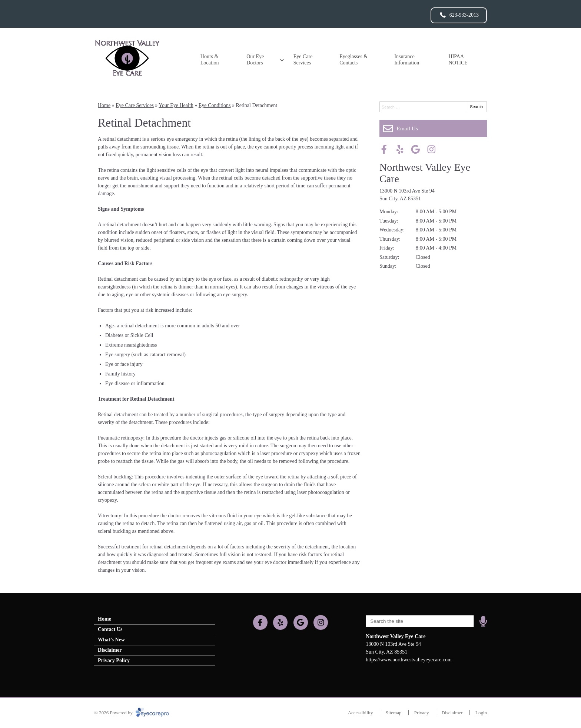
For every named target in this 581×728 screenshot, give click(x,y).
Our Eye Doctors (255, 60)
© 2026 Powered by (132, 713)
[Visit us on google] (416, 149)
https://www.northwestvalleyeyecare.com (409, 660)
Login (481, 713)
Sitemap (394, 713)
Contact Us (110, 629)
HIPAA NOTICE (458, 60)
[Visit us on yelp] (400, 149)
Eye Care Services (303, 60)
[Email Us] (433, 128)
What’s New (111, 640)
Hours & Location (210, 60)
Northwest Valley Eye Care (425, 173)
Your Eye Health (176, 105)
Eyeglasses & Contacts (353, 60)
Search (476, 107)
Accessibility (361, 713)
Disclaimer (110, 650)
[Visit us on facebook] (384, 149)
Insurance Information (407, 60)
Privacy (422, 713)
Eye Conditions (215, 105)
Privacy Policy (114, 660)
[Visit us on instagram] (431, 149)
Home (104, 105)
